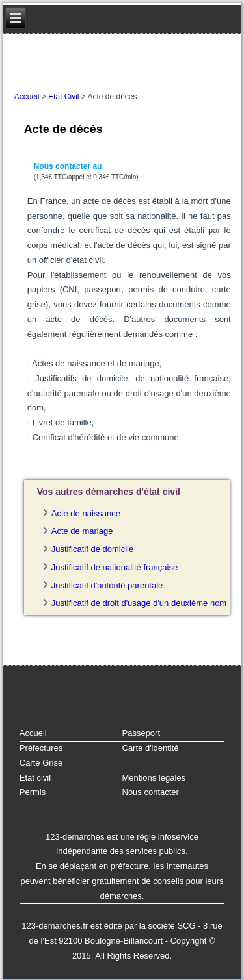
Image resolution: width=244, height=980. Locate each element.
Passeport (142, 733)
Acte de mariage (82, 531)
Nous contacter (151, 792)
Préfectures (41, 748)
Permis (33, 792)
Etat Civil (63, 97)
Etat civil (35, 778)
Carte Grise (41, 763)
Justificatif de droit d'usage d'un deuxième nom (139, 603)
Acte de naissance (86, 513)
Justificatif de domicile (92, 549)
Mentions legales (154, 778)
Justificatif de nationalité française (115, 567)
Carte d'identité (151, 748)
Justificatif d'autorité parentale (107, 585)
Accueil (27, 97)
